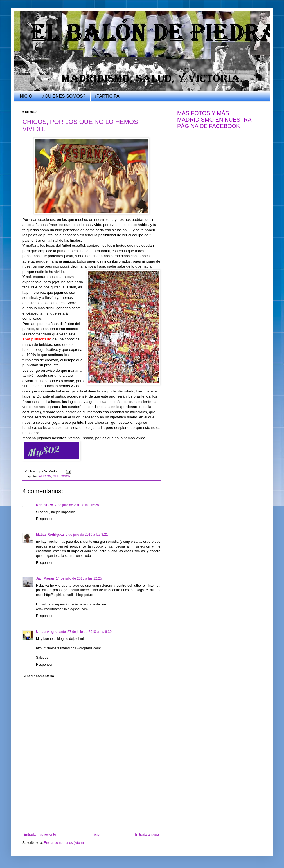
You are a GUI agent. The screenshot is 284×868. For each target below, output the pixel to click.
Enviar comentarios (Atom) (64, 843)
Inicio (96, 835)
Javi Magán (45, 578)
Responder (44, 519)
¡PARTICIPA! (108, 96)
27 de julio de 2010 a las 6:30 (90, 632)
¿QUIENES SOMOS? (64, 96)
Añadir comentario (39, 676)
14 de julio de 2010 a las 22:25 (79, 578)
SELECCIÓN (62, 476)
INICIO (25, 96)
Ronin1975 (45, 505)
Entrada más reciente (40, 835)
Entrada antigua (147, 835)
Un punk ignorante (51, 632)
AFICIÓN (45, 476)
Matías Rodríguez (50, 535)
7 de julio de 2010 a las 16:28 (77, 505)
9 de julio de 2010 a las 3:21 (87, 535)
